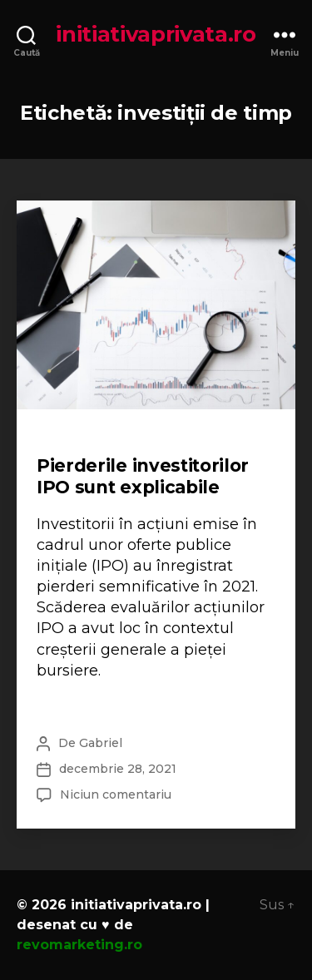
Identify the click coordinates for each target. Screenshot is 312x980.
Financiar (68, 441)
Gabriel (101, 743)
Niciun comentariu (116, 794)
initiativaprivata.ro (156, 34)
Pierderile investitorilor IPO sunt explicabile (143, 476)
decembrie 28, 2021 (118, 769)
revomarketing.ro (79, 945)
